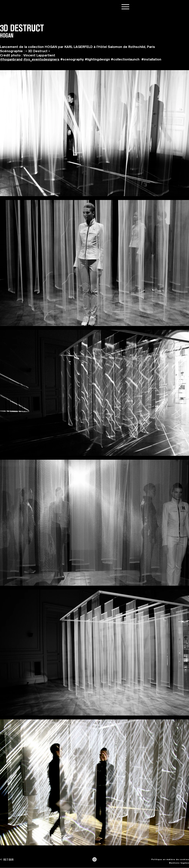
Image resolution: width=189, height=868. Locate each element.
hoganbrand (13, 59)
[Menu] (125, 7)
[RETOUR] (14, 859)
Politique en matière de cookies (170, 859)
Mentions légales (179, 863)
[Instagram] (94, 859)
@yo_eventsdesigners (41, 59)
